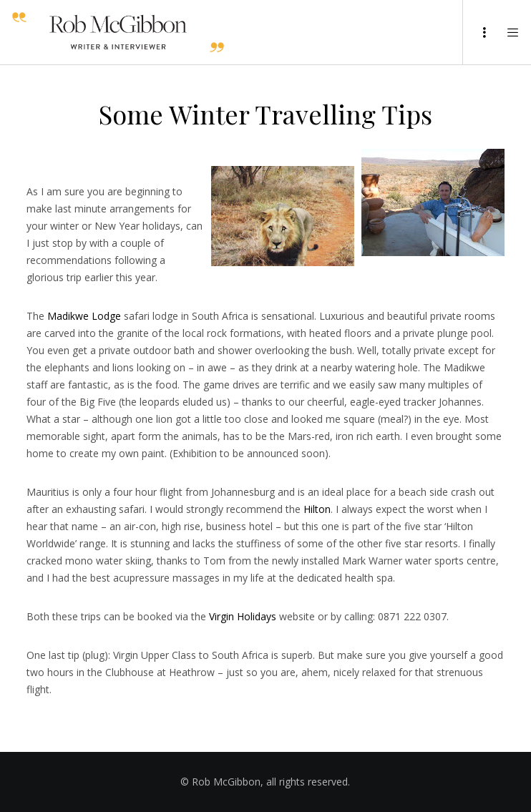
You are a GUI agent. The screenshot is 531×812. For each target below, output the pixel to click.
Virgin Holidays (243, 616)
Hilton (317, 509)
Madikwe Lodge (84, 316)
